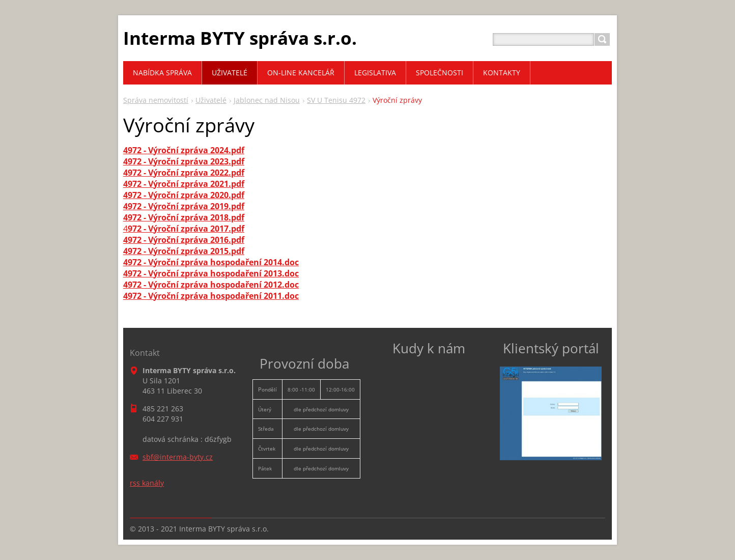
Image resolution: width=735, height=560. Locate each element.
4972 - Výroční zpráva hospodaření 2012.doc (211, 285)
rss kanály (147, 483)
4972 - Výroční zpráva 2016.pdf (184, 240)
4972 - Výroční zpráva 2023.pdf (184, 161)
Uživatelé (211, 100)
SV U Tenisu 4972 (336, 100)
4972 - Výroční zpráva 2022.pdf (184, 173)
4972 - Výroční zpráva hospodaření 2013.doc (211, 273)
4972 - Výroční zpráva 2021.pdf (184, 184)
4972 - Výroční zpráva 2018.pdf (184, 217)
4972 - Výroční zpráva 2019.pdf (184, 206)
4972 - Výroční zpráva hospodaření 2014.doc (211, 262)
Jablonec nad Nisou (267, 100)
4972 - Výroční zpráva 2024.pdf (184, 150)
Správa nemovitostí (156, 100)
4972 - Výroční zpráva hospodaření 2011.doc (211, 296)
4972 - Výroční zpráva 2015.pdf (184, 251)
